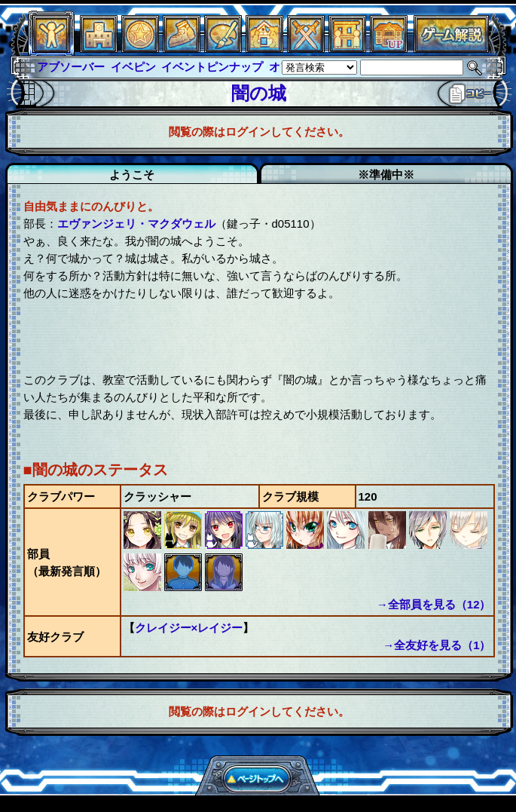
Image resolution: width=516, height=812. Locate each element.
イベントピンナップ (212, 67)
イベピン (133, 67)
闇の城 (259, 93)
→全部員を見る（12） (434, 604)
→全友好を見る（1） (437, 645)
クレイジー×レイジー (189, 628)
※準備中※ (386, 175)
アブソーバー (71, 67)
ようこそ (132, 175)
